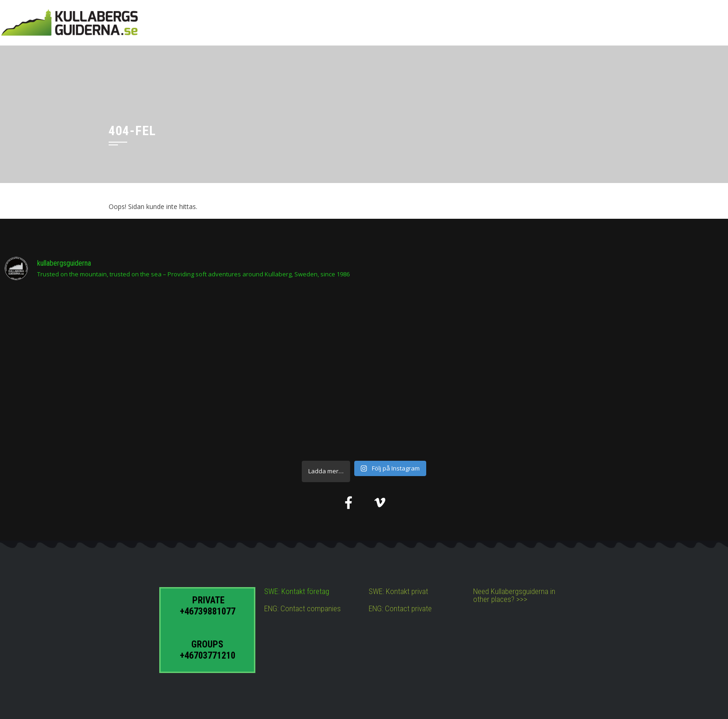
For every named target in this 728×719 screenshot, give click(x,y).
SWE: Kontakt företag (297, 591)
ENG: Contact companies (302, 608)
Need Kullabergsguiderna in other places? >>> (514, 595)
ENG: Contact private (400, 608)
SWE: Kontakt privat (398, 591)
